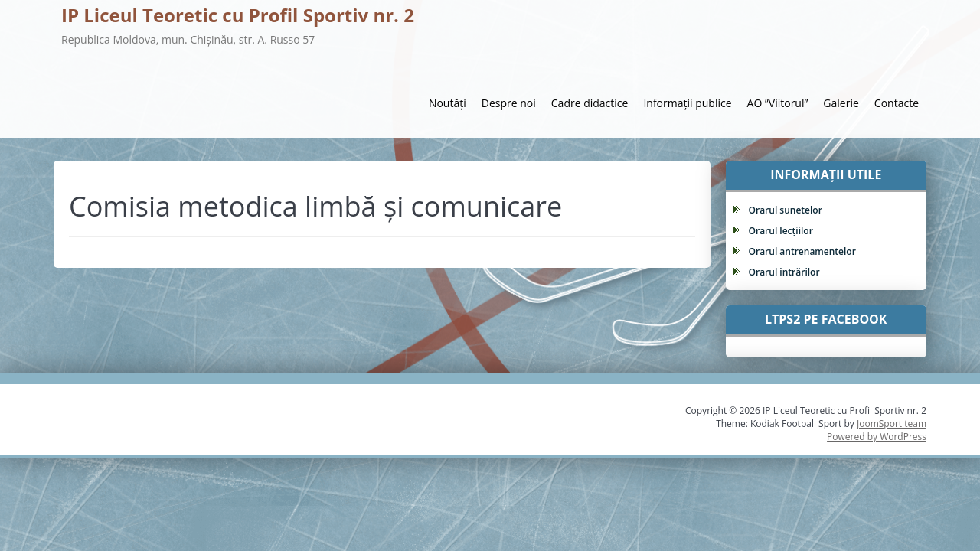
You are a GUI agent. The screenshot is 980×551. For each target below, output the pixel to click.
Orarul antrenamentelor (802, 251)
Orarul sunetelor (786, 210)
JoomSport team (892, 424)
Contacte (897, 103)
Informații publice (687, 103)
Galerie (841, 103)
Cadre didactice (590, 103)
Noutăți (448, 103)
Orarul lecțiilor (781, 231)
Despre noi (509, 103)
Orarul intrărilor (784, 272)
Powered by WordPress (877, 437)
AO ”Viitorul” (778, 103)
